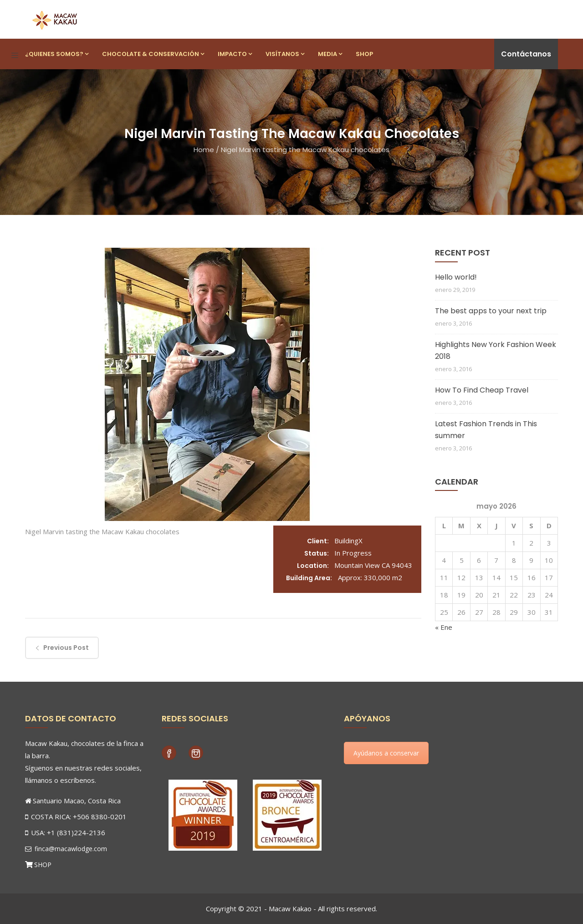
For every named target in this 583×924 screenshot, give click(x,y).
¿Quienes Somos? (57, 54)
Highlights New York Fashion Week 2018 (496, 350)
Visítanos (285, 54)
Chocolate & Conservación (153, 54)
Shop (364, 54)
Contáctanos (526, 54)
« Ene (444, 627)
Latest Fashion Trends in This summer (486, 430)
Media (330, 54)
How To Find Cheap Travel (482, 390)
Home (204, 150)
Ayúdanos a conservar (386, 753)
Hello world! (456, 277)
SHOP (43, 865)
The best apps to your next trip (491, 311)
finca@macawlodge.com (66, 849)
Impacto (235, 54)
